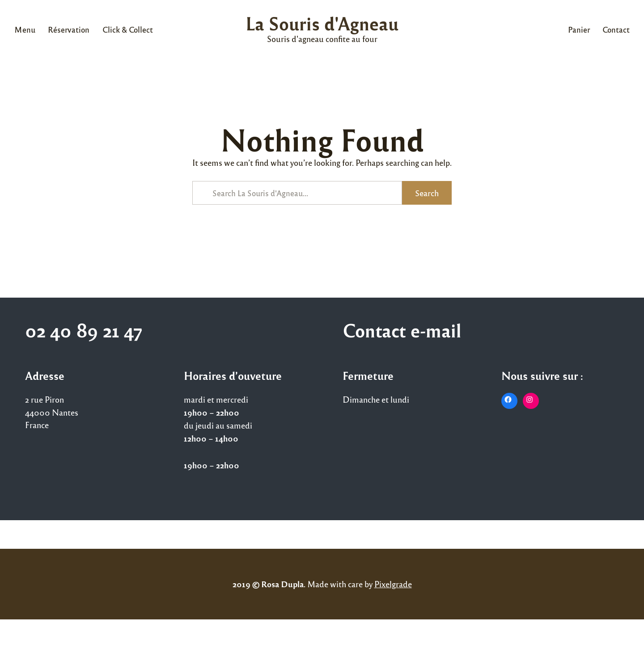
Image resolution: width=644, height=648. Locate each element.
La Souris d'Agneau (322, 23)
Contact (616, 29)
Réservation (69, 29)
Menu (25, 29)
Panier (579, 29)
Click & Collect (128, 29)
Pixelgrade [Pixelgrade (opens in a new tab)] (393, 584)
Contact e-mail (402, 330)
